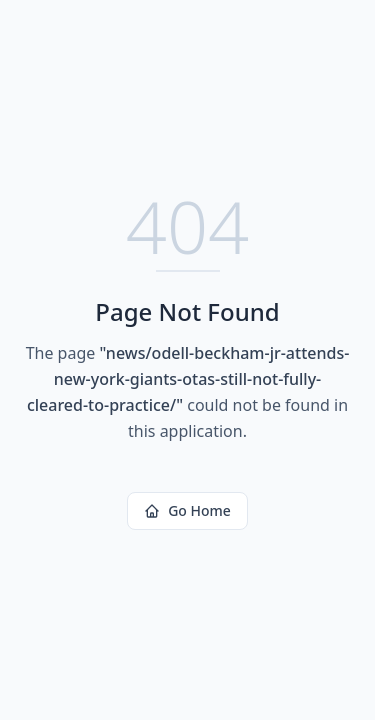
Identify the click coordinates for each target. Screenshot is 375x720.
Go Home (187, 510)
